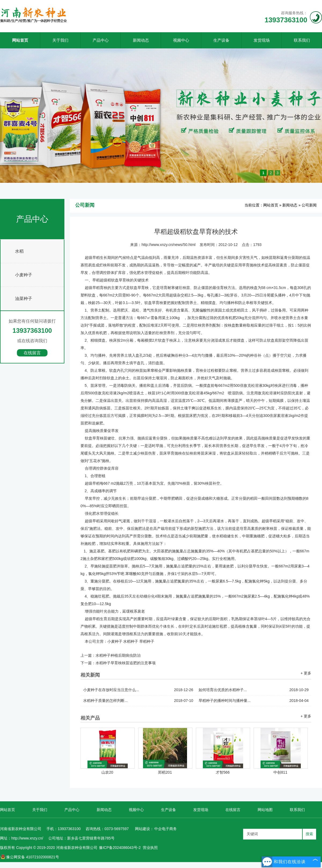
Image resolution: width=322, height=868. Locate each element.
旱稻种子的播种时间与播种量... (254, 701)
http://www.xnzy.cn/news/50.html (168, 245)
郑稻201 (165, 772)
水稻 (19, 251)
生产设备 (221, 40)
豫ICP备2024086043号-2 (120, 848)
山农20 (107, 772)
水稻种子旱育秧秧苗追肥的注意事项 (126, 663)
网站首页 (20, 40)
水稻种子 (131, 641)
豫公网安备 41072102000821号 (30, 857)
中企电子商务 (166, 829)
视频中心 (181, 40)
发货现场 (262, 40)
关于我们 (60, 40)
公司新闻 (309, 205)
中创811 (280, 772)
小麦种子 (24, 275)
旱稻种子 (147, 641)
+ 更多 (306, 673)
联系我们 (302, 40)
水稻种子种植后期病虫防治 (118, 655)
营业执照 (150, 848)
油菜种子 (24, 299)
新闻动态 (141, 40)
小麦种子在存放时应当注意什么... (138, 690)
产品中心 (101, 40)
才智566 (223, 772)
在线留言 (32, 353)
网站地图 (265, 810)
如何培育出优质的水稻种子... (254, 690)
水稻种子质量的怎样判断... (138, 701)
